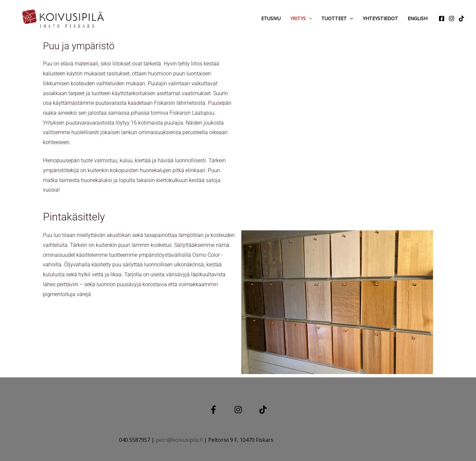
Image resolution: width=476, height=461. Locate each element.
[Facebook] (442, 19)
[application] (309, 18)
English (417, 18)
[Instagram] (452, 19)
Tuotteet (337, 18)
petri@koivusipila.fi (179, 440)
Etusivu (271, 18)
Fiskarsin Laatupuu (192, 113)
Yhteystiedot (380, 18)
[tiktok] (461, 19)
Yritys (301, 18)
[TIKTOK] (263, 410)
